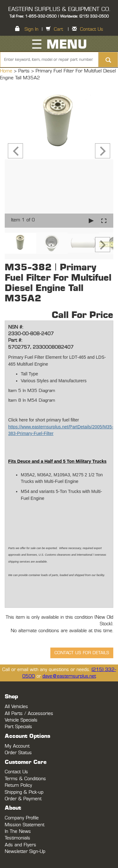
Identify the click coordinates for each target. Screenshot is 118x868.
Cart (58, 29)
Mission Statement (25, 825)
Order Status (18, 753)
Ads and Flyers (20, 845)
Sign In (31, 29)
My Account (17, 746)
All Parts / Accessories (29, 714)
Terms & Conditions (25, 779)
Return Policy (18, 785)
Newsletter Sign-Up (25, 852)
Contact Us (92, 29)
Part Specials (18, 727)
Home (7, 71)
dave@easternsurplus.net (69, 676)
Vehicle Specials (21, 720)
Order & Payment (23, 799)
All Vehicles (16, 707)
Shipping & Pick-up (24, 792)
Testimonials (17, 838)
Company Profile (22, 818)
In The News (18, 831)
